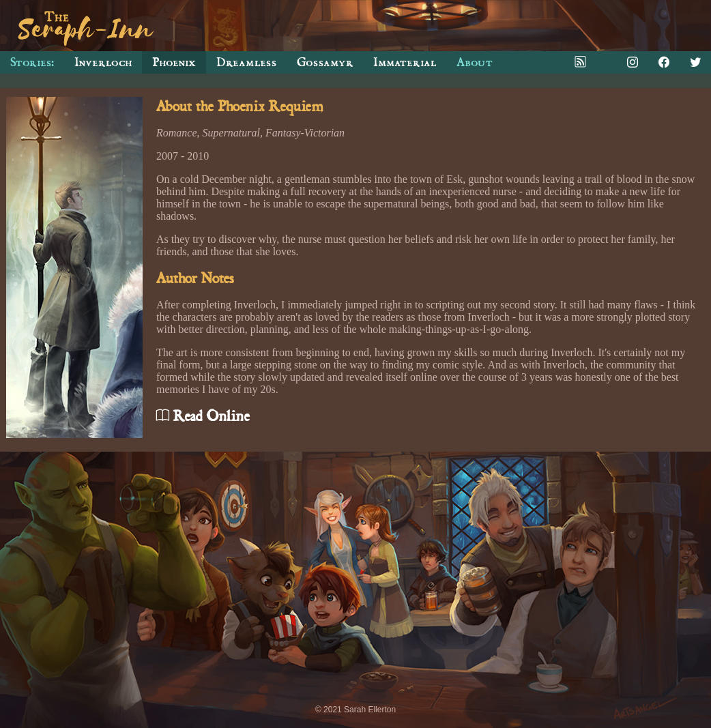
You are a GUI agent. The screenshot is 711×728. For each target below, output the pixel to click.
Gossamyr (325, 62)
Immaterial (405, 62)
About (475, 62)
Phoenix (174, 62)
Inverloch (103, 62)
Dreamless (246, 62)
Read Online (203, 416)
